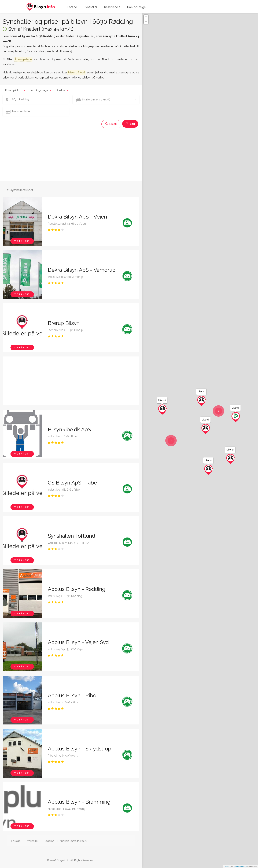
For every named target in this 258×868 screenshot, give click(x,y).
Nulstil (111, 124)
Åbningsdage (40, 90)
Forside (72, 7)
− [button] (146, 21)
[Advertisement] (71, 154)
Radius (61, 90)
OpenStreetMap (240, 867)
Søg (130, 124)
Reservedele (112, 7)
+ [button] (146, 17)
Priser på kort (14, 90)
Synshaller (90, 7)
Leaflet (227, 867)
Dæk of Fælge (136, 7)
